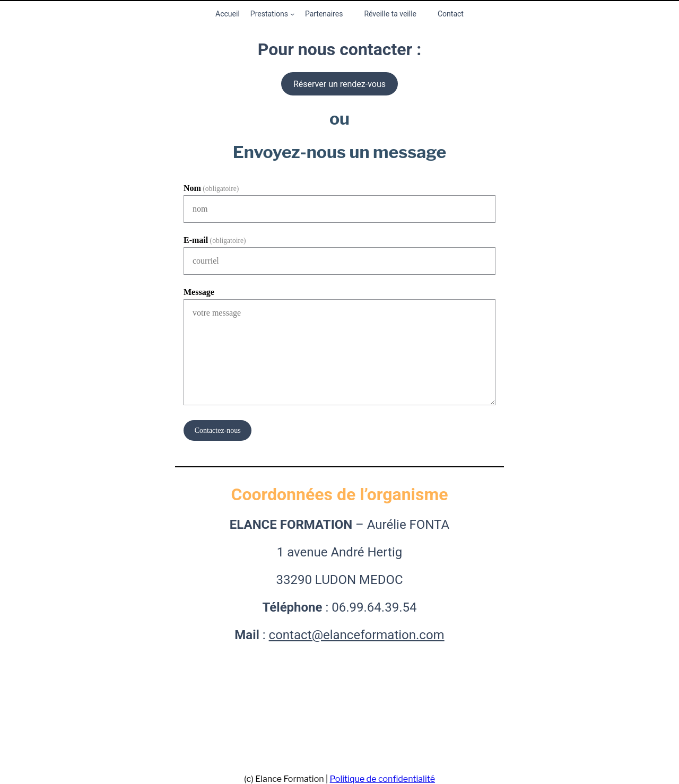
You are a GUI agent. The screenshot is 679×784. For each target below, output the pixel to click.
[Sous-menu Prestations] (292, 14)
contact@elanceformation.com (357, 635)
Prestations (269, 14)
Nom (211, 188)
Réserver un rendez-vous (339, 84)
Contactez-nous (218, 430)
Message (199, 292)
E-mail (215, 240)
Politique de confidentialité (382, 779)
